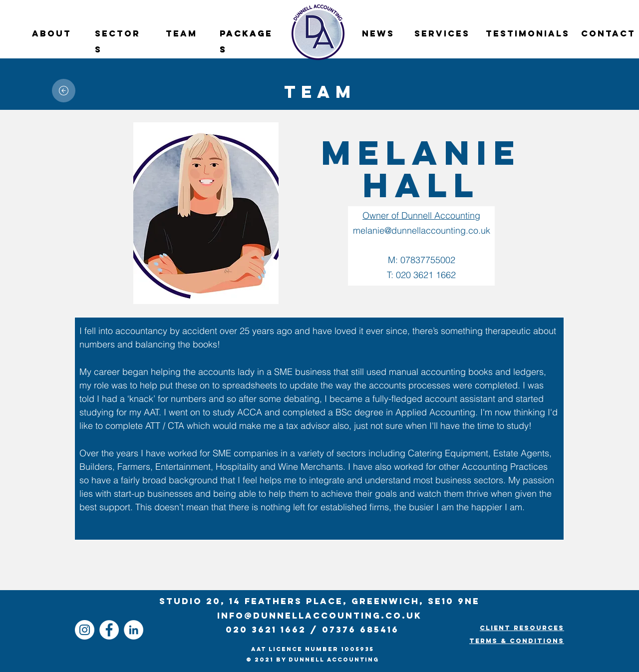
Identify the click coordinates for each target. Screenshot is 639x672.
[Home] (64, 91)
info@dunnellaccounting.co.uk (319, 616)
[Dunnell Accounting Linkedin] (134, 630)
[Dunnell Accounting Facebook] (109, 630)
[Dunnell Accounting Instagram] (85, 630)
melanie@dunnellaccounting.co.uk (422, 230)
